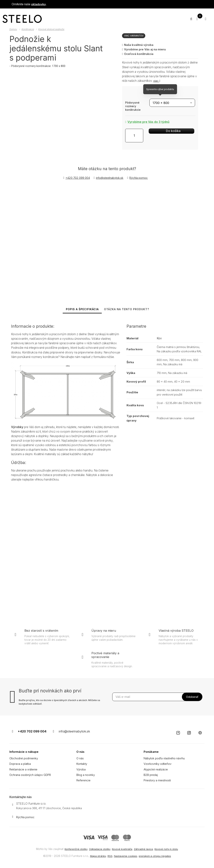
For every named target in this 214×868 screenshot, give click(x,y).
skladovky (38, 4)
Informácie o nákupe (24, 753)
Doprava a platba (20, 765)
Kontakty (82, 765)
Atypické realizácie (156, 770)
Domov (13, 29)
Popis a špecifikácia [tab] (80, 311)
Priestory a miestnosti (157, 781)
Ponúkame (151, 753)
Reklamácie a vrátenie (24, 770)
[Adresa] (13, 806)
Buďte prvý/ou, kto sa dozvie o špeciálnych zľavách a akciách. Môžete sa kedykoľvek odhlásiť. (60, 705)
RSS (109, 856)
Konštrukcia (29, 29)
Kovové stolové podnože (53, 29)
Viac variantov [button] (134, 36)
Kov (159, 342)
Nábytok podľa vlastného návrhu (165, 759)
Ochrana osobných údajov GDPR (31, 776)
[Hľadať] (187, 19)
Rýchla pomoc (139, 178)
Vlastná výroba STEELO (177, 634)
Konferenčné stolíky (74, 849)
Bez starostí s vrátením (42, 634)
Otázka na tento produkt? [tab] (127, 311)
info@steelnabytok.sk (110, 178)
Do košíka (165, 135)
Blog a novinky (86, 776)
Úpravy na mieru (104, 634)
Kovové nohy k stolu (169, 849)
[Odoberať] (192, 700)
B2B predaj (151, 776)
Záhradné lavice (145, 849)
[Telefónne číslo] (13, 734)
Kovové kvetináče (122, 849)
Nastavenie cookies (125, 856)
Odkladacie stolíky (98, 849)
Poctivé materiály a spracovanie (106, 658)
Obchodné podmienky (24, 759)
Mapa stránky (97, 856)
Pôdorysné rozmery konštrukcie (133, 106)
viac (157, 81)
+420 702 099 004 (77, 178)
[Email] (55, 734)
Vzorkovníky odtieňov (158, 765)
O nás (80, 753)
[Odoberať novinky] (149, 700)
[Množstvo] (134, 136)
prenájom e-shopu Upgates (155, 856)
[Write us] (13, 818)
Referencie (84, 781)
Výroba (81, 770)
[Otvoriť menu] (205, 19)
